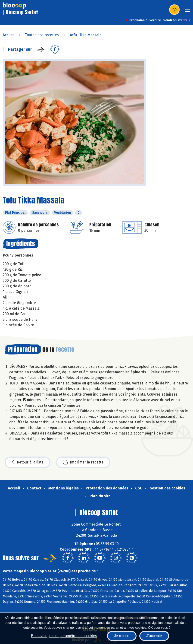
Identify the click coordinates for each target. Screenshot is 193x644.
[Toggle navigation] (188, 11)
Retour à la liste (28, 462)
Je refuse (122, 636)
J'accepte (154, 636)
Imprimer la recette (83, 462)
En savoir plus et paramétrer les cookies (64, 636)
